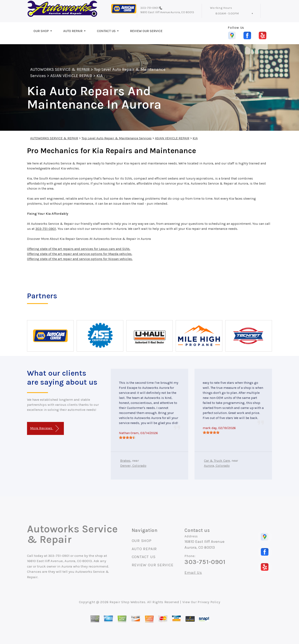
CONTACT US (106, 31)
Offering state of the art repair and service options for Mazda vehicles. (80, 254)
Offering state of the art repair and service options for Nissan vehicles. (80, 259)
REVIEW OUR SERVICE (146, 31)
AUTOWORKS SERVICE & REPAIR (60, 69)
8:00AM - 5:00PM (227, 14)
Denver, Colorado (133, 466)
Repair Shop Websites (127, 602)
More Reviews (44, 429)
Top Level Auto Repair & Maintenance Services (117, 138)
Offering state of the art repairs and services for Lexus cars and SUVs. (79, 249)
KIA (100, 76)
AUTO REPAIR (73, 31)
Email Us (193, 573)
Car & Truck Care (217, 461)
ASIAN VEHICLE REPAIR (71, 76)
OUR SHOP (41, 31)
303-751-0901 (149, 8)
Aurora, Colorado (217, 466)
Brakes (125, 461)
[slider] (127, 437)
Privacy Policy (209, 602)
